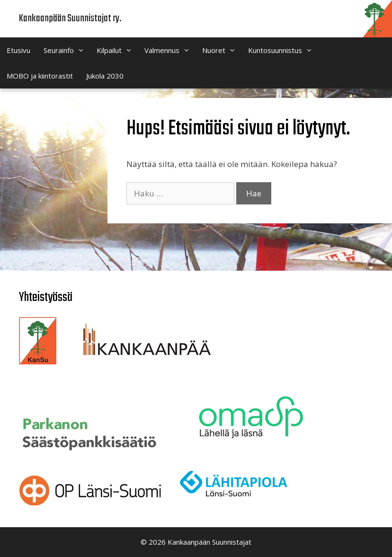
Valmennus (170, 50)
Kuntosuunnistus (283, 50)
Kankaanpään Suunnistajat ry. (70, 18)
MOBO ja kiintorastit (40, 76)
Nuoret (222, 50)
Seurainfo (67, 50)
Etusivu (18, 50)
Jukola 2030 (105, 76)
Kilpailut (117, 50)
